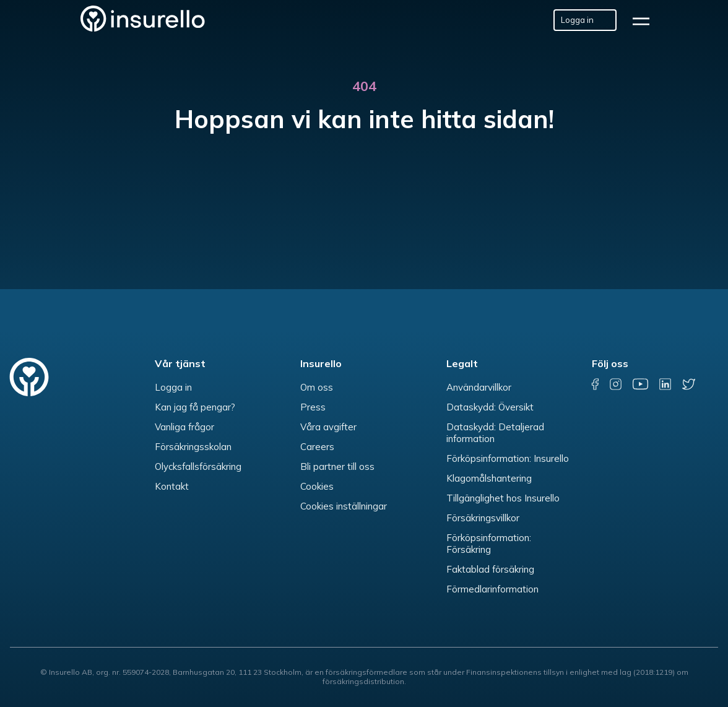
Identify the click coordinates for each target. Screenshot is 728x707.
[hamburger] (645, 20)
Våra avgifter (328, 427)
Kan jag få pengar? (195, 407)
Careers (317, 447)
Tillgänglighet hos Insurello (503, 498)
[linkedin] (666, 384)
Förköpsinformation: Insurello (508, 458)
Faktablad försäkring (490, 569)
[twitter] (689, 384)
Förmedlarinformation (492, 589)
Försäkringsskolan (193, 447)
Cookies (317, 486)
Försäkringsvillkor (483, 518)
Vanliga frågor (184, 427)
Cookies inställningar (344, 506)
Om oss (317, 387)
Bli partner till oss (337, 466)
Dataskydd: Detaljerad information (495, 433)
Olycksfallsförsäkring (198, 466)
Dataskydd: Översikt (490, 407)
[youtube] (640, 384)
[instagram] (616, 384)
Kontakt (172, 486)
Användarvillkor (479, 387)
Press (313, 407)
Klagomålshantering (489, 478)
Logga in (173, 387)
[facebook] (595, 384)
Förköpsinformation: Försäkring (489, 544)
